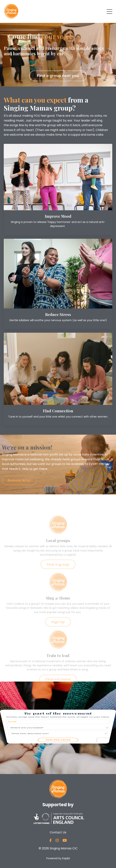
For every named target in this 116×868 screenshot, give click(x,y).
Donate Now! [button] (20, 480)
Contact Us (58, 832)
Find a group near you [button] (58, 83)
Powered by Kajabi (58, 858)
